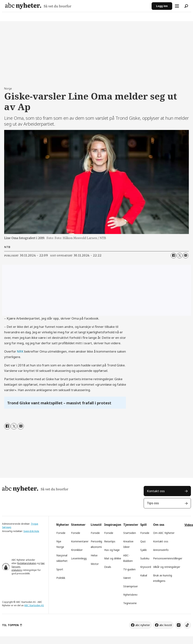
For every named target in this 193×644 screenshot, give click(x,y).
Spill (143, 525)
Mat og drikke (113, 558)
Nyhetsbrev (130, 595)
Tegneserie (130, 603)
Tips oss (153, 503)
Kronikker (77, 550)
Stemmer (78, 525)
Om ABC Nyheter (164, 533)
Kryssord (146, 567)
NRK (20, 351)
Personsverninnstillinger (168, 558)
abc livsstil (166, 625)
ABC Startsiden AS (34, 605)
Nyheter (63, 525)
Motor (95, 564)
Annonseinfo (161, 550)
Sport (60, 569)
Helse (94, 555)
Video (189, 525)
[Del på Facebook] (174, 256)
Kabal (144, 575)
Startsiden (130, 533)
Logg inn (162, 6)
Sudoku (145, 558)
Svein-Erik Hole (31, 531)
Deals (108, 567)
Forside (61, 533)
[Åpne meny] (177, 6)
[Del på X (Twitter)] (180, 256)
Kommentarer (80, 541)
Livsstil (96, 525)
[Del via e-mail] (186, 256)
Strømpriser (131, 586)
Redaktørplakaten (27, 563)
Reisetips (110, 541)
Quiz (143, 541)
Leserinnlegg (79, 558)
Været (127, 578)
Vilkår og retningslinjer (167, 567)
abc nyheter (143, 625)
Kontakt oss (156, 491)
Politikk (61, 578)
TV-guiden (129, 569)
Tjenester (131, 525)
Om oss (159, 525)
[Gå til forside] (38, 6)
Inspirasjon (113, 525)
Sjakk (143, 550)
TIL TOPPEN (10, 625)
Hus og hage (112, 550)
